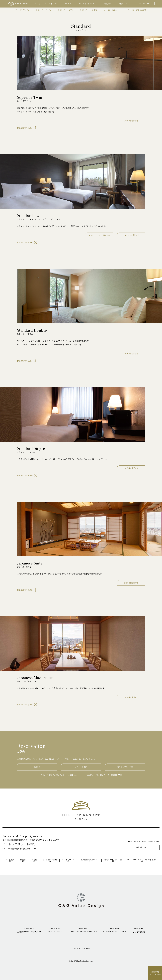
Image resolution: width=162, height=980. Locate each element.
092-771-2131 (72, 775)
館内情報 (108, 4)
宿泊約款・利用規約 (50, 861)
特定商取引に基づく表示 (113, 861)
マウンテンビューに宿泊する (99, 235)
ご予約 (121, 4)
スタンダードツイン (44, 10)
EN (144, 4)
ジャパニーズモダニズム (137, 10)
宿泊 (41, 4)
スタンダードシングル (88, 10)
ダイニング (53, 4)
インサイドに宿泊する (131, 235)
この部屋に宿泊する (131, 121)
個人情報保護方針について (89, 861)
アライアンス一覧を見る (81, 948)
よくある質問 (10, 861)
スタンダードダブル (66, 10)
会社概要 (23, 861)
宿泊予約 (37, 767)
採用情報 (34, 861)
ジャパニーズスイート (112, 10)
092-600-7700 (116, 775)
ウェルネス (68, 4)
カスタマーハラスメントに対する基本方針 (142, 861)
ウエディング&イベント (89, 4)
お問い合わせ (141, 847)
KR (148, 4)
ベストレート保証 (68, 861)
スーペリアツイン (23, 10)
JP (140, 4)
